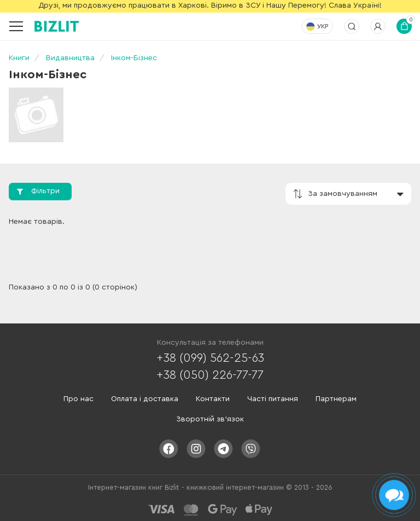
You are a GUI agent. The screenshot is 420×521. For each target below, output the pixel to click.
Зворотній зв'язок (210, 419)
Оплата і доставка (145, 399)
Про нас (78, 399)
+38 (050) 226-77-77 (210, 375)
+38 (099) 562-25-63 (210, 358)
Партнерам (336, 399)
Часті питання (273, 399)
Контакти (213, 399)
